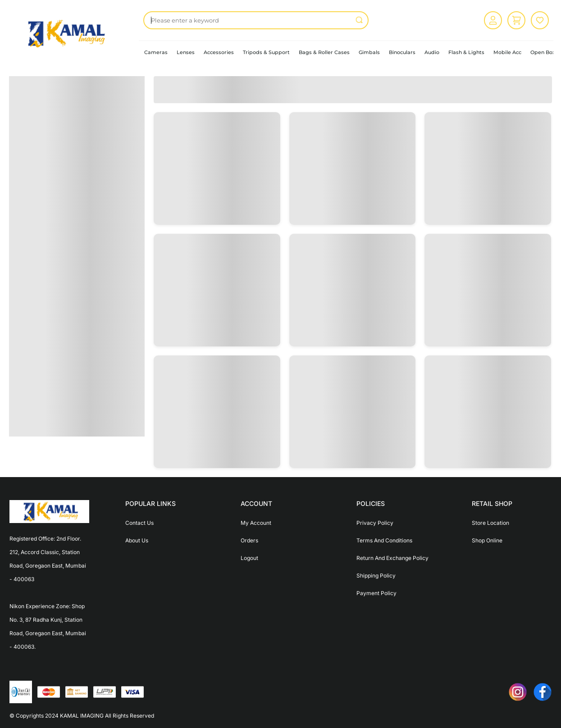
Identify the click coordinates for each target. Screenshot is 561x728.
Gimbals (369, 52)
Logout (249, 558)
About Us (137, 540)
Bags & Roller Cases (324, 52)
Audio (432, 52)
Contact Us (139, 523)
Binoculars (402, 52)
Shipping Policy (376, 576)
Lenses (186, 52)
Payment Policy (376, 593)
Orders (249, 540)
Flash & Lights (466, 52)
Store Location (490, 523)
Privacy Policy (375, 523)
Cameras (156, 52)
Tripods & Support (266, 52)
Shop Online (487, 540)
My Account (256, 523)
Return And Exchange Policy (392, 558)
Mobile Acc (507, 52)
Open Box (543, 52)
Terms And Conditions (384, 540)
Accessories (219, 52)
